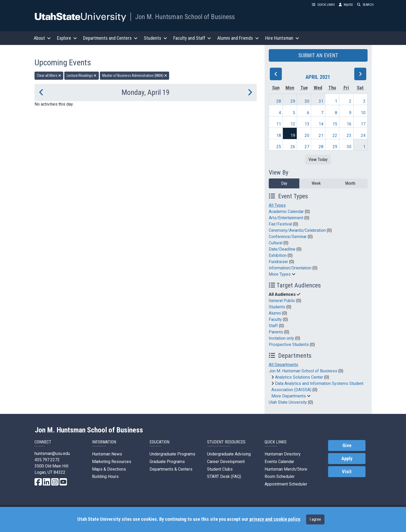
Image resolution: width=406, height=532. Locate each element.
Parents (276, 332)
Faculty (275, 319)
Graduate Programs (167, 462)
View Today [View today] (318, 160)
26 (293, 147)
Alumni (275, 313)
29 (293, 101)
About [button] (42, 38)
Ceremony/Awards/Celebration (297, 230)
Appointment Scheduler (286, 484)
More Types (280, 274)
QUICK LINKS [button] (323, 5)
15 (335, 124)
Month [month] (350, 183)
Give (347, 446)
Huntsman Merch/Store (286, 469)
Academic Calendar (286, 212)
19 (293, 135)
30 (307, 101)
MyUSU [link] (346, 5)
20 (307, 135)
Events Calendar (279, 462)
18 (279, 135)
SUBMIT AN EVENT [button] (318, 55)
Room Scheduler (280, 476)
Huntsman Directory (283, 454)
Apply (347, 459)
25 (279, 147)
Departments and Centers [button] (110, 38)
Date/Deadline (282, 249)
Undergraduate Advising (229, 454)
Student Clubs (220, 469)
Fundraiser (278, 262)
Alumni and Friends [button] (238, 38)
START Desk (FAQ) (224, 476)
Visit (347, 472)
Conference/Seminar (288, 237)
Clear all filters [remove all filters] (49, 76)
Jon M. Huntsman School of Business (185, 17)
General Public (282, 301)
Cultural (276, 243)
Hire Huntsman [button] (282, 38)
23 (349, 135)
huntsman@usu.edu (52, 453)
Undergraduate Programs (172, 454)
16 (349, 124)
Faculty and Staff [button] (192, 38)
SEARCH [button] (365, 5)
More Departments (289, 396)
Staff (273, 326)
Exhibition (278, 255)
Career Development (226, 462)
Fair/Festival (280, 224)
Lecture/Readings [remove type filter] (82, 76)
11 (279, 124)
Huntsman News (107, 454)
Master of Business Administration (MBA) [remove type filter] (135, 76)
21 (321, 135)
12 (293, 124)
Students (277, 307)
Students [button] (155, 38)
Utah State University (288, 402)
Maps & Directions (109, 469)
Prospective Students (289, 345)
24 (363, 135)
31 (321, 101)
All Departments (284, 365)
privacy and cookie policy (275, 519)
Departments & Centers (171, 469)
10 (363, 113)
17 (363, 124)
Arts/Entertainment (286, 218)
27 (307, 147)
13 (307, 124)
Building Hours (105, 476)
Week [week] (316, 183)
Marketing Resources (112, 462)
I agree (315, 519)
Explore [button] (67, 38)
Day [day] (284, 183)
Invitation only (281, 338)
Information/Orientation (290, 268)
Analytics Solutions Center (299, 377)
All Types (277, 205)
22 (335, 135)
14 (321, 124)
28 (279, 101)
